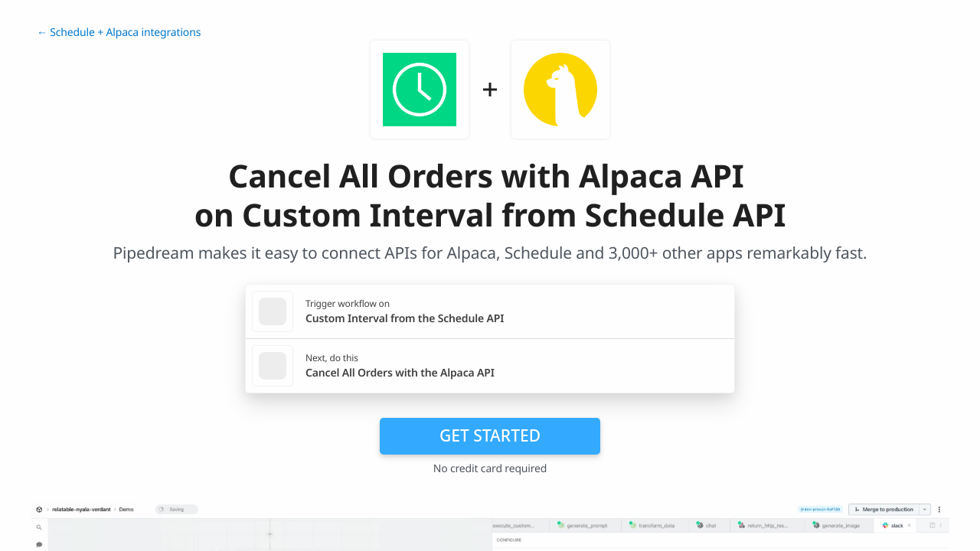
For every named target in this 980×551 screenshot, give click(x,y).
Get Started (490, 435)
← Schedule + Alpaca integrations (119, 33)
